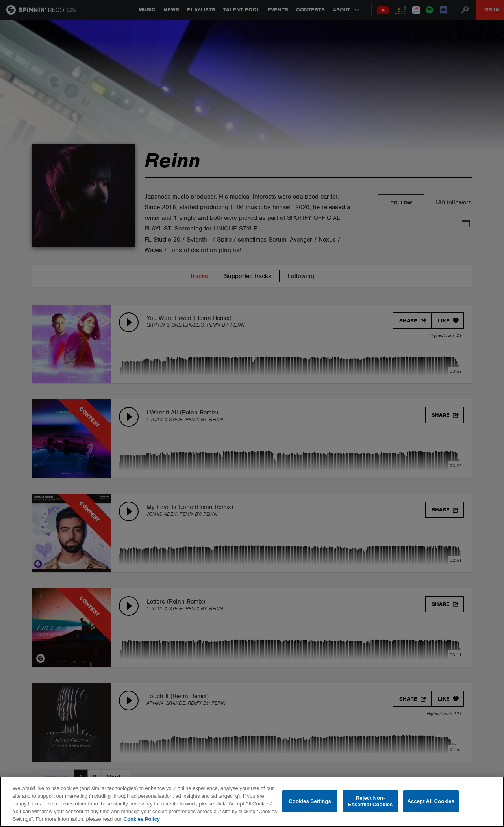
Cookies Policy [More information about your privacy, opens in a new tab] (142, 819)
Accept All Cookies (431, 801)
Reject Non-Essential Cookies (370, 801)
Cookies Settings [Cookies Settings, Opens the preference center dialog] (310, 801)
